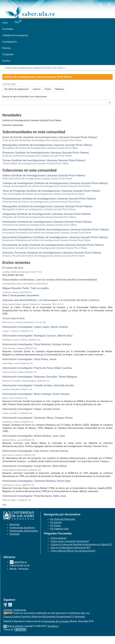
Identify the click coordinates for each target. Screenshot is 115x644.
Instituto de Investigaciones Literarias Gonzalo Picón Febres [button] (35, 68)
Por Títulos (56, 526)
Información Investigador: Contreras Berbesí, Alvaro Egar (37, 481)
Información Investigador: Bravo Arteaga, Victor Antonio (36, 394)
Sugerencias (20, 610)
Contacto (8, 610)
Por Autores (56, 522)
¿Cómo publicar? (58, 538)
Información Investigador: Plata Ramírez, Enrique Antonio (37, 344)
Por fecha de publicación (17, 89)
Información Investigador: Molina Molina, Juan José (34, 436)
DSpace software (15, 626)
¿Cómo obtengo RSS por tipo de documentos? (73, 551)
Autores (37, 89)
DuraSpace (53, 626)
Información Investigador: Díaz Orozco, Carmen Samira (35, 451)
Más (5, 505)
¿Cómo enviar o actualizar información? (70, 541)
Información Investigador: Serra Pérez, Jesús (29, 359)
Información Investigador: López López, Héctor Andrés (35, 327)
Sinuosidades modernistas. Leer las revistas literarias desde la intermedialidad (50, 280)
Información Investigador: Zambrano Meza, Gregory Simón (38, 418)
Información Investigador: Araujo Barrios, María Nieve (35, 466)
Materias (59, 89)
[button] (92, 4)
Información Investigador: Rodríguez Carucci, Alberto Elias (37, 336)
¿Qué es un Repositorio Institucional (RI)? (70, 548)
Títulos (48, 89)
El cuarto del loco (13, 268)
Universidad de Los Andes (56, 621)
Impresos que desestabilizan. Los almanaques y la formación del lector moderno (51, 300)
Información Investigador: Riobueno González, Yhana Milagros (40, 377)
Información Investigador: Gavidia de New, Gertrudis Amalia (38, 385)
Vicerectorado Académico (22, 528)
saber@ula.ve (20, 562)
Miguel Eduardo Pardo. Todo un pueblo (26, 288)
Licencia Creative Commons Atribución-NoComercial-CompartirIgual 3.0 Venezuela (44, 617)
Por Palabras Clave (59, 529)
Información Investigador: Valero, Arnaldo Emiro (31, 409)
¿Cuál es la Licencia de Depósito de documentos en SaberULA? (81, 544)
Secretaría (14, 534)
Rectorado (15, 524)
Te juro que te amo (14, 318)
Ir (110, 102)
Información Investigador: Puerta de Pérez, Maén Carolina (37, 368)
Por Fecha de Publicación (63, 519)
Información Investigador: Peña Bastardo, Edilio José (34, 496)
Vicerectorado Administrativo (24, 531)
